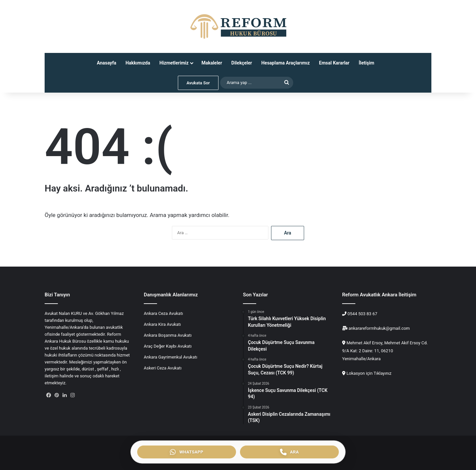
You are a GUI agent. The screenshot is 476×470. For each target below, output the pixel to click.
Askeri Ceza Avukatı (163, 368)
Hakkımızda (138, 63)
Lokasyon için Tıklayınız (369, 373)
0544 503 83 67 (362, 314)
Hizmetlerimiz (174, 63)
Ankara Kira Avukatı (162, 324)
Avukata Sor (198, 83)
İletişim (366, 63)
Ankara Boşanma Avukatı (168, 335)
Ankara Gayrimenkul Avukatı (171, 357)
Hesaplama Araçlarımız (285, 63)
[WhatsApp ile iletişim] (187, 452)
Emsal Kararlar (334, 63)
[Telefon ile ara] (289, 452)
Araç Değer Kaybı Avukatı (168, 346)
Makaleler (212, 63)
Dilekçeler (242, 63)
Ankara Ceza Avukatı (163, 313)
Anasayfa (107, 63)
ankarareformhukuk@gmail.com (379, 328)
